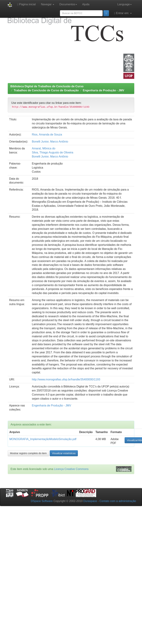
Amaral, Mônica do (43, 148)
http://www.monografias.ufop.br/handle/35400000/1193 (66, 379)
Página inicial (26, 4)
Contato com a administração (118, 501)
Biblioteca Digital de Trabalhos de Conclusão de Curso (47, 86)
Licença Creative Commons (71, 469)
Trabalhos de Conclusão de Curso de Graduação (46, 90)
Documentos (68, 4)
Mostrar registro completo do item (28, 453)
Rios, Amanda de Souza (47, 135)
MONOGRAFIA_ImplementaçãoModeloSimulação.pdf (43, 439)
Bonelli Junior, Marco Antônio (50, 142)
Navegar (48, 4)
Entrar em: (123, 13)
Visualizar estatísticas (64, 453)
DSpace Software (42, 501)
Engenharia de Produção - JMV (104, 90)
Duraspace (90, 501)
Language (125, 4)
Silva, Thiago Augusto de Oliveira (52, 152)
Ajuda (86, 4)
